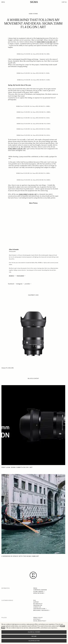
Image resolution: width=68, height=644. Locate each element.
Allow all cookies (34, 632)
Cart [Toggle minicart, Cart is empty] (64, 2)
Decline (34, 636)
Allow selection (34, 641)
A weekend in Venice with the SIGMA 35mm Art (20, 556)
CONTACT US (37, 607)
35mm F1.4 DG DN (7, 368)
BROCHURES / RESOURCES (41, 610)
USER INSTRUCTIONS (39, 609)
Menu (3, 2)
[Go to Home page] (34, 2)
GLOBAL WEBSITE (38, 592)
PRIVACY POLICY (38, 618)
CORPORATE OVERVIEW (40, 590)
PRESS (35, 588)
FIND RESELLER (38, 605)
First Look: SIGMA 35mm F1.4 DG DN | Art (17, 467)
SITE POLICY (37, 619)
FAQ (34, 600)
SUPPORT (36, 602)
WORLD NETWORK (39, 593)
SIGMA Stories (33, 14)
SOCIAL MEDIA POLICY (40, 621)
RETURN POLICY (38, 604)
